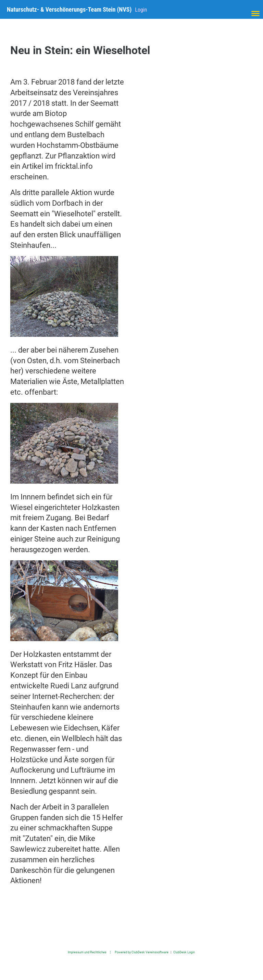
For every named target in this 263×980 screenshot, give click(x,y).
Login (141, 10)
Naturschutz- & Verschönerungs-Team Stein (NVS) (69, 9)
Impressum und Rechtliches (87, 952)
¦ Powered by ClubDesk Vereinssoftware (137, 952)
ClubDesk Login (184, 952)
